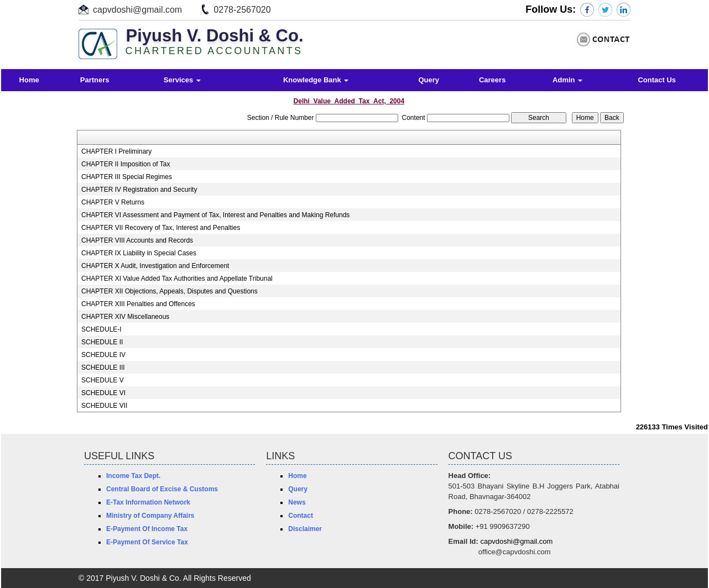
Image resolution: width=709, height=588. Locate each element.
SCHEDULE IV (103, 355)
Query (429, 80)
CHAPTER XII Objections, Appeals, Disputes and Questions (170, 291)
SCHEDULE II (102, 342)
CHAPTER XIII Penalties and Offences (138, 304)
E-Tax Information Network (148, 502)
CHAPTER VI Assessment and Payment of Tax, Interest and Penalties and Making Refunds (215, 215)
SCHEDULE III (103, 368)
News (297, 502)
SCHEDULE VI (103, 393)
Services (182, 80)
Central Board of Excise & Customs (162, 489)
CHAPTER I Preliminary (116, 151)
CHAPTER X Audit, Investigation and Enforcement (155, 266)
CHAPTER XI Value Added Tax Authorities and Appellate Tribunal (177, 279)
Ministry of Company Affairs (150, 516)
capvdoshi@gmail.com (137, 10)
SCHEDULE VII (104, 406)
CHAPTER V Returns (113, 202)
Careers (492, 80)
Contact (301, 516)
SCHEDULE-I (101, 329)
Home (29, 80)
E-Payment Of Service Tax (147, 542)
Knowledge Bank (316, 80)
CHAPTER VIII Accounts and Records (137, 240)
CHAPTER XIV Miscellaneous (125, 317)
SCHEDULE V (103, 380)
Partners (95, 80)
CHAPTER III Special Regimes (127, 177)
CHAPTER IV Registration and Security (139, 190)
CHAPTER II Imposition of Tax (126, 164)
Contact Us (657, 80)
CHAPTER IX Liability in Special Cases (139, 253)
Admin (567, 80)
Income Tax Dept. (133, 476)
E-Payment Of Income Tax (147, 529)
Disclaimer (305, 529)
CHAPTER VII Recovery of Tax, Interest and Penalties (161, 228)
